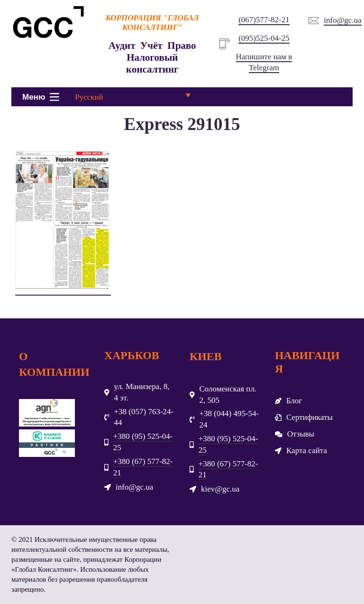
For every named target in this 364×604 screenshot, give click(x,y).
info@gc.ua (342, 20)
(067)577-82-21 (264, 20)
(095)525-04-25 (264, 38)
